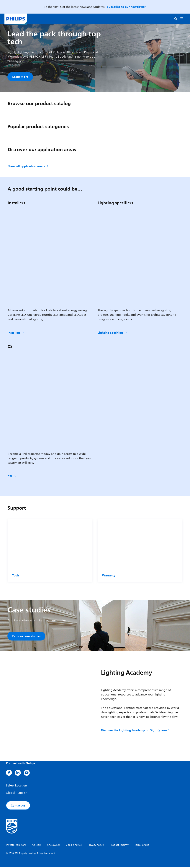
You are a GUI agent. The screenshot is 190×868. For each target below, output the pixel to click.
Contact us (18, 806)
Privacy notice (96, 846)
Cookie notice (74, 846)
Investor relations (16, 846)
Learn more (20, 77)
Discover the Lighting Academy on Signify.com (136, 731)
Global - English (17, 794)
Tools (16, 576)
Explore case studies (26, 636)
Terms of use (142, 846)
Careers (37, 846)
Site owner (54, 846)
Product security (119, 846)
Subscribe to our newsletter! (127, 7)
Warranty (109, 576)
